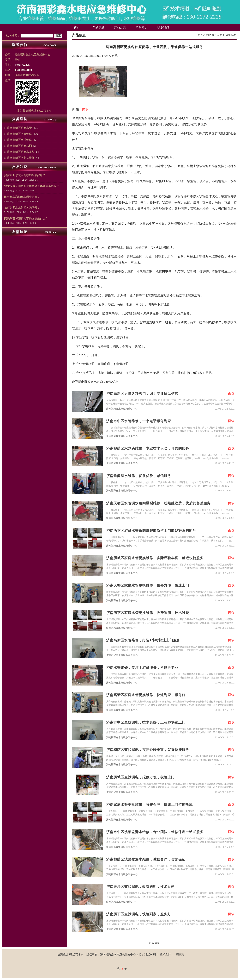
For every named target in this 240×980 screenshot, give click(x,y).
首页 (77, 27)
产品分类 (120, 27)
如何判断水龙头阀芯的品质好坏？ (25, 175)
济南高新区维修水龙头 (21, 152)
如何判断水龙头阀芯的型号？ (22, 208)
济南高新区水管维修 (19, 134)
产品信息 (98, 27)
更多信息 (154, 943)
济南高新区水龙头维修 (21, 158)
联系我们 (163, 27)
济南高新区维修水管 (19, 128)
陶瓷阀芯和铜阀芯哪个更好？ (22, 197)
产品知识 (142, 27)
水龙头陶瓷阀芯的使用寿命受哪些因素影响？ (32, 186)
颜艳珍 (180, 955)
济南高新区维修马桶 (19, 146)
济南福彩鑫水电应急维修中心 (122, 409)
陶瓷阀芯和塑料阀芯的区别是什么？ (26, 218)
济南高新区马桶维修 (19, 140)
